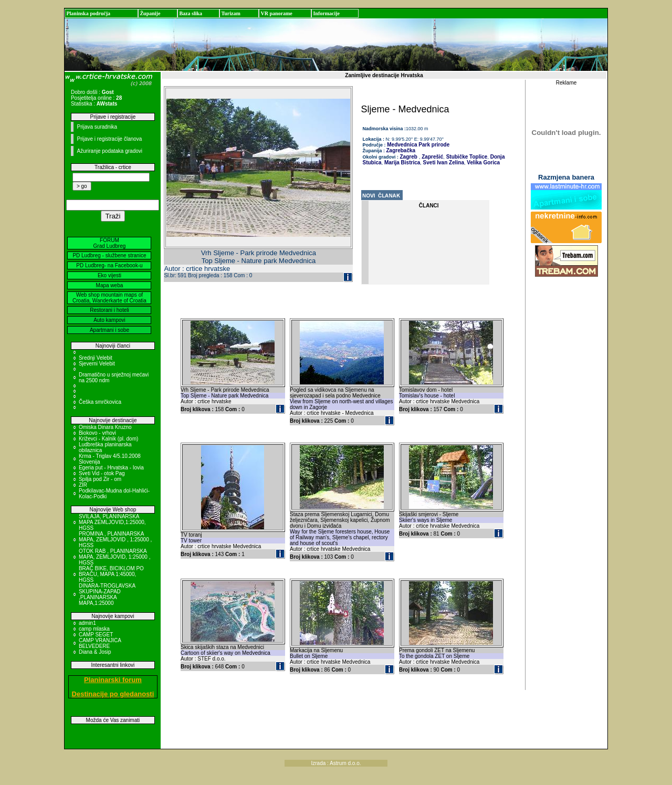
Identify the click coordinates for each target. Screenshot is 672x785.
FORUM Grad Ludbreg (110, 243)
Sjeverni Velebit (97, 364)
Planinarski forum (113, 680)
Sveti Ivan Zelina (443, 163)
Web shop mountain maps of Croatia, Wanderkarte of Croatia (109, 298)
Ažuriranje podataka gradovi (109, 151)
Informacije (326, 13)
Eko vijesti (109, 275)
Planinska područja (88, 13)
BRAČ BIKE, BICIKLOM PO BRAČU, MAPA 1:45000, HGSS (111, 574)
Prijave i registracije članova (109, 139)
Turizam (230, 13)
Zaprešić (432, 157)
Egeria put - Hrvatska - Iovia (111, 468)
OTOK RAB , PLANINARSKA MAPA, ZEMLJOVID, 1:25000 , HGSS (115, 557)
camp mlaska (94, 629)
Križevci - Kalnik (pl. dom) (108, 439)
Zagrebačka (401, 150)
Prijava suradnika (97, 127)
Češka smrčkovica (100, 402)
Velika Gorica (482, 163)
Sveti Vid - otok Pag (102, 473)
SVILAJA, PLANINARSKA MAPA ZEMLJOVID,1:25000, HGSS (112, 522)
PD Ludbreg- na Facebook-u (109, 265)
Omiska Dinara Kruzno (105, 427)
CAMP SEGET (96, 635)
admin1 (87, 623)
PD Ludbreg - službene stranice (109, 255)
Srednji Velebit (96, 358)
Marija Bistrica (401, 163)
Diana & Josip (95, 652)
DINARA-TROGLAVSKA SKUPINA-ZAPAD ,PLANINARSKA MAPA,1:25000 (107, 594)
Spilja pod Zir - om (100, 479)
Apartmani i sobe (109, 330)
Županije (150, 13)
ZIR (83, 485)
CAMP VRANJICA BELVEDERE (100, 643)
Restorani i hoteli (109, 310)
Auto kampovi (109, 320)
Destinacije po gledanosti (113, 694)
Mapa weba (110, 285)
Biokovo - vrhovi (97, 433)
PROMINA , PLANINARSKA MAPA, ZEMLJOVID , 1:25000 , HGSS (115, 540)
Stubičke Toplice (466, 157)
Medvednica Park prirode (418, 145)
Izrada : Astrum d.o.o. (336, 763)
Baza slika (191, 13)
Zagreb (409, 157)
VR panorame (276, 13)
